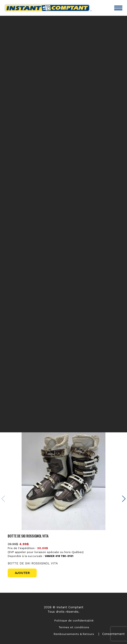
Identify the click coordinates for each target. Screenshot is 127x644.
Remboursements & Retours (74, 634)
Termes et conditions (74, 627)
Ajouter (22, 573)
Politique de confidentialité (74, 621)
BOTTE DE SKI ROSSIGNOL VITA (28, 536)
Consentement (113, 634)
